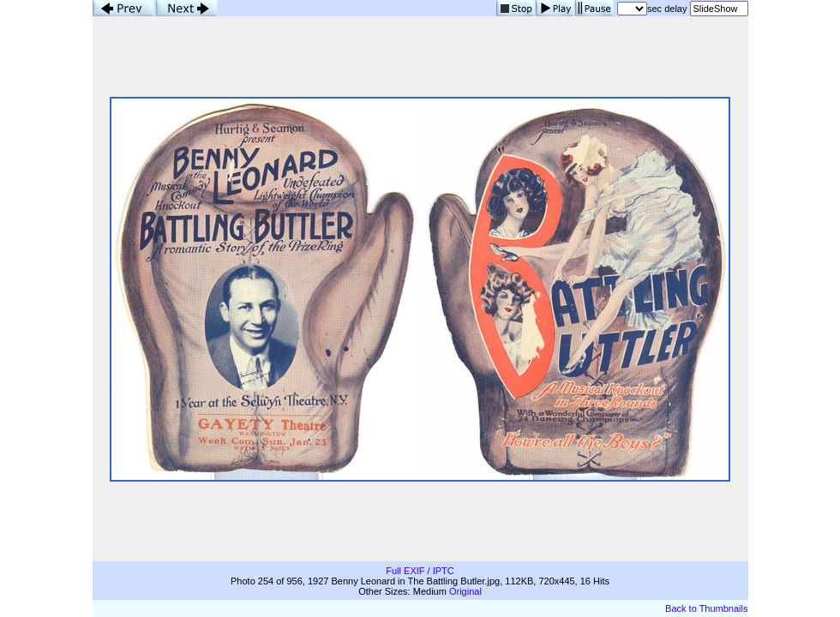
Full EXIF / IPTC (420, 571)
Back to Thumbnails (706, 608)
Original (465, 591)
